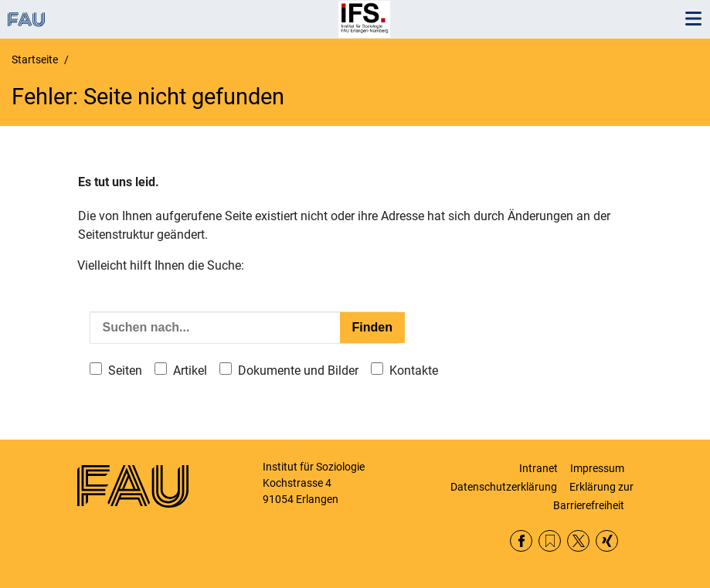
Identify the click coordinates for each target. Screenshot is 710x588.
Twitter (578, 541)
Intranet (538, 468)
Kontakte (414, 370)
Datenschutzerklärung (504, 487)
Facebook (521, 541)
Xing (607, 541)
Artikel (190, 370)
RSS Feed (550, 541)
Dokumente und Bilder (298, 370)
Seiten (125, 370)
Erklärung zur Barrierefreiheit (593, 496)
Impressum (597, 468)
